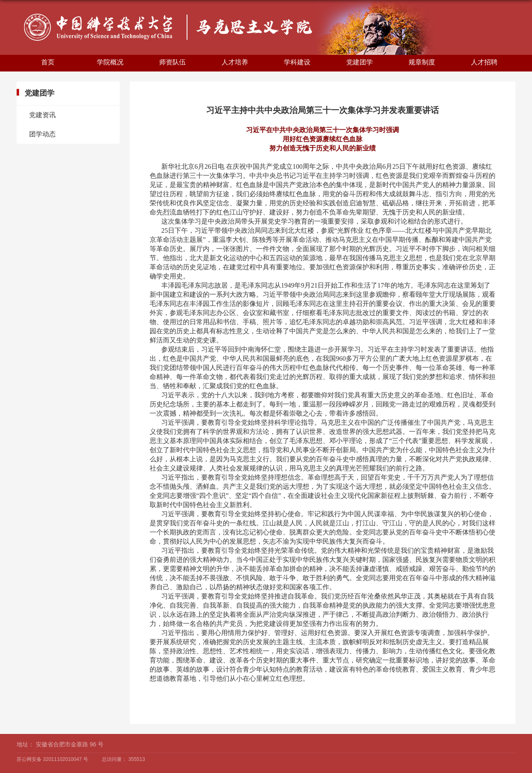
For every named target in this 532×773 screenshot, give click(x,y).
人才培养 (235, 62)
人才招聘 (484, 62)
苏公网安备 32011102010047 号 (52, 759)
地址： (25, 744)
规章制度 (422, 62)
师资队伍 (172, 62)
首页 (48, 62)
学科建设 (297, 62)
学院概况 (110, 62)
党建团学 (360, 62)
